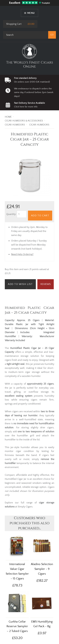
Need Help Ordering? (22, 254)
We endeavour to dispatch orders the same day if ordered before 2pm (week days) (34, 92)
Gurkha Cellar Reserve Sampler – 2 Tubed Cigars (17, 626)
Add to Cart (40, 216)
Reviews (46, 284)
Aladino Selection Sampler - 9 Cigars (42, 569)
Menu (31, 13)
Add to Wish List (20, 284)
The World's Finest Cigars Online (30, 65)
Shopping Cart (14, 24)
